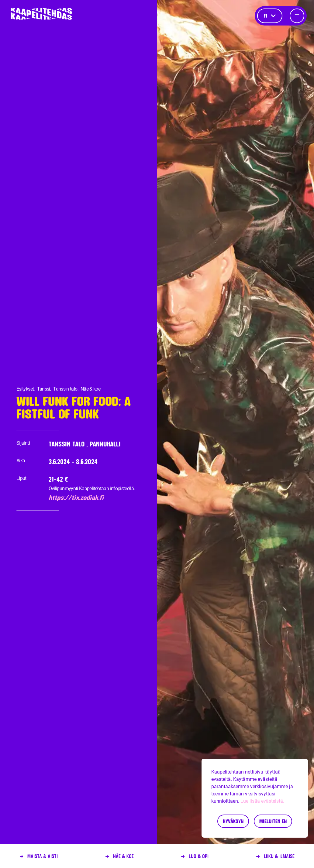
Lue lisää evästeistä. (262, 801)
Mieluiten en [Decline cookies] (273, 821)
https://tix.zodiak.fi (76, 498)
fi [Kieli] (270, 16)
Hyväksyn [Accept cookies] (233, 821)
